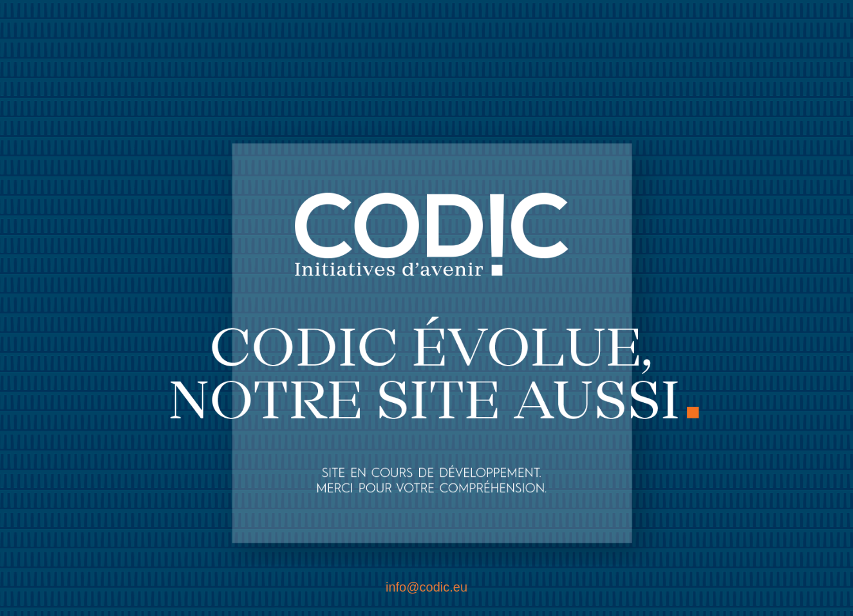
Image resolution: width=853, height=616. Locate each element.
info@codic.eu (426, 587)
